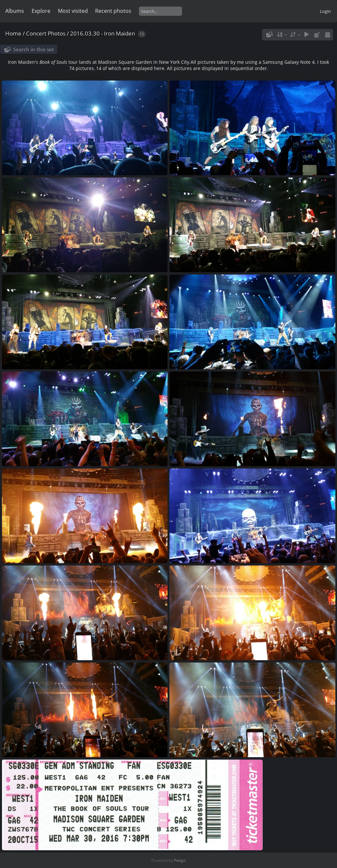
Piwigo (180, 860)
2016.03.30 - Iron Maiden (103, 33)
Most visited (73, 11)
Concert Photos (46, 33)
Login (325, 11)
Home (13, 33)
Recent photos (113, 11)
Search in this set (34, 49)
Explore (41, 11)
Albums (15, 11)
